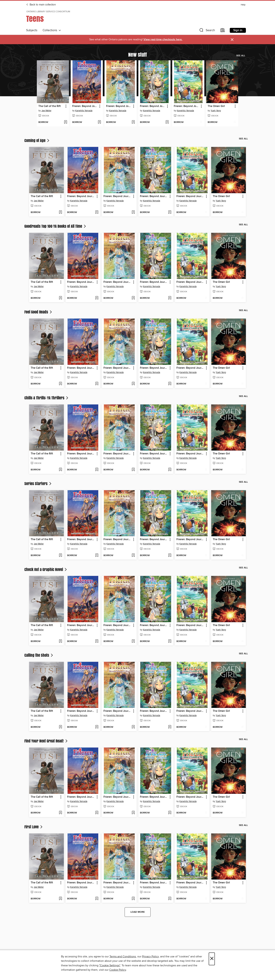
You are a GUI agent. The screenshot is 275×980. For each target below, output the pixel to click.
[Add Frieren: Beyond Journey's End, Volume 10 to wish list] (133, 122)
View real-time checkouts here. (163, 40)
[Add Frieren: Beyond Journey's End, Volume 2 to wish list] (99, 122)
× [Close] (212, 959)
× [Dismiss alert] (232, 40)
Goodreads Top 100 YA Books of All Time (56, 226)
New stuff (137, 55)
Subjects (32, 30)
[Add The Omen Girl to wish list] (235, 122)
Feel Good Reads (38, 312)
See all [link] (241, 56)
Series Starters (38, 484)
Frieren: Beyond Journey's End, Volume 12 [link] (153, 106)
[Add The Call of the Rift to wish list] (66, 122)
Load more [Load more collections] (138, 912)
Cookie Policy (118, 970)
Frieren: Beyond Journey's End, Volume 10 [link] (119, 106)
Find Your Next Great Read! (46, 741)
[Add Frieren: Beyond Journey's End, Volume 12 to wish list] (167, 122)
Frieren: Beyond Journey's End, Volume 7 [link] (187, 106)
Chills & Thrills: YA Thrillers (47, 398)
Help (243, 5)
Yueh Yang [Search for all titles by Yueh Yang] (216, 111)
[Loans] (223, 31)
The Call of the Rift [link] (50, 106)
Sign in (238, 30)
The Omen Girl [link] (216, 106)
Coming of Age (37, 140)
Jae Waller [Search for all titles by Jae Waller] (46, 111)
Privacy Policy (150, 957)
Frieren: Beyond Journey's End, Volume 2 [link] (85, 106)
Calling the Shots (39, 655)
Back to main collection (41, 5)
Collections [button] (52, 30)
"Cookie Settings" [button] (110, 965)
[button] (207, 31)
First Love (34, 827)
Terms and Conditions (123, 957)
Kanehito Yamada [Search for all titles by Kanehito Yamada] (84, 111)
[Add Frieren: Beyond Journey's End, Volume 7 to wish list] (201, 122)
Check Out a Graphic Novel (46, 569)
